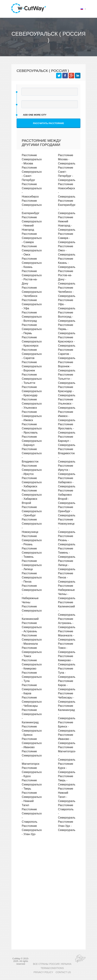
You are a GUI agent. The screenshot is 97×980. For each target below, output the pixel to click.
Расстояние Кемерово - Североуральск (68, 660)
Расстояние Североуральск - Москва (32, 159)
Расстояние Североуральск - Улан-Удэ (32, 830)
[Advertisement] (48, 869)
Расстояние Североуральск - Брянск (32, 731)
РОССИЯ (54, 964)
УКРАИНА (66, 964)
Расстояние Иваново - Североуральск (68, 739)
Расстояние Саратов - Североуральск (68, 354)
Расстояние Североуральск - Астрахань (32, 627)
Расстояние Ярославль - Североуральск (68, 428)
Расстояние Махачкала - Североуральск (68, 635)
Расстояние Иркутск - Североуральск (68, 470)
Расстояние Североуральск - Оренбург (32, 511)
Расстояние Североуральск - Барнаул (32, 441)
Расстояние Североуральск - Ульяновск (32, 403)
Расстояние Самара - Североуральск (68, 238)
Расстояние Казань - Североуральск (68, 263)
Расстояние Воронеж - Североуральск (68, 366)
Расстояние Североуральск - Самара (32, 238)
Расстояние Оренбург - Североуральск (68, 511)
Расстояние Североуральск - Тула (32, 677)
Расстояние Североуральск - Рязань (32, 540)
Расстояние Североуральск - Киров (32, 689)
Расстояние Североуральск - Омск (32, 250)
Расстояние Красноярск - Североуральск (68, 341)
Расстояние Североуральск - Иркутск (32, 470)
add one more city (35, 115)
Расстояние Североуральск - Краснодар (32, 391)
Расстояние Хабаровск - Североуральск (68, 482)
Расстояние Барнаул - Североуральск (68, 441)
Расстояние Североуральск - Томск (32, 652)
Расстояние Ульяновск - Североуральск (68, 403)
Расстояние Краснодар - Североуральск (68, 391)
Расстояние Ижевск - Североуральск (68, 416)
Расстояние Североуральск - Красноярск (32, 341)
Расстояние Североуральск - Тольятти (32, 379)
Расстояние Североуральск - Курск (32, 772)
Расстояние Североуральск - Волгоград (32, 317)
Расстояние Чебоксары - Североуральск (68, 697)
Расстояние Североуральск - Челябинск (32, 292)
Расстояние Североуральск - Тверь (32, 784)
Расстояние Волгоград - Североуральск (68, 317)
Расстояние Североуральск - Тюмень (32, 553)
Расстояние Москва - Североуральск (68, 159)
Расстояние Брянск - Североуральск (68, 726)
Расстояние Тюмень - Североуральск (68, 553)
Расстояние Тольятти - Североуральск (68, 379)
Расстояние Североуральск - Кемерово (32, 664)
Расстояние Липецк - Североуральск (68, 565)
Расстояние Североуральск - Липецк (32, 565)
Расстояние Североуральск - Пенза (32, 577)
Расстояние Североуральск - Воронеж (32, 366)
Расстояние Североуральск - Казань (32, 263)
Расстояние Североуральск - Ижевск (32, 416)
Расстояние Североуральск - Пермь (32, 329)
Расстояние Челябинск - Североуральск (68, 292)
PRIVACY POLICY (43, 972)
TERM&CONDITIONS (52, 968)
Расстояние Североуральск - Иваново (32, 743)
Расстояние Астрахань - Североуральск (68, 623)
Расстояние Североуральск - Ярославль (32, 428)
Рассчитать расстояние (48, 123)
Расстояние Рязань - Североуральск (68, 540)
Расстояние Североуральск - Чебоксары (32, 702)
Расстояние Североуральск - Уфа (32, 304)
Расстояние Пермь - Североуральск (68, 329)
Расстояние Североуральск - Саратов (32, 354)
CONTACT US (63, 972)
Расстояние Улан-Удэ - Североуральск (68, 826)
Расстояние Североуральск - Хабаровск (32, 482)
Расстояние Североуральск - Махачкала (32, 639)
